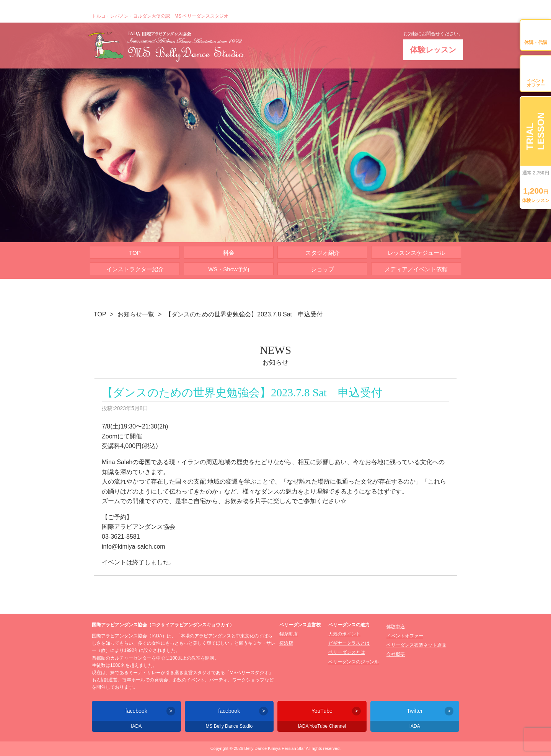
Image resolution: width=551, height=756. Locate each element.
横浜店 (286, 643)
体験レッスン (433, 50)
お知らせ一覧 (136, 314)
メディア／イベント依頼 (416, 269)
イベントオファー (405, 636)
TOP (135, 253)
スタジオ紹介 (323, 253)
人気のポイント (344, 634)
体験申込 (396, 627)
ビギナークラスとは (349, 643)
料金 (229, 253)
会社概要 (396, 654)
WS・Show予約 (229, 269)
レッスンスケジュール (416, 253)
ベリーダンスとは (347, 652)
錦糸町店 (289, 634)
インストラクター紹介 (135, 269)
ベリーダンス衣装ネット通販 (416, 645)
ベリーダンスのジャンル (354, 662)
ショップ (323, 269)
